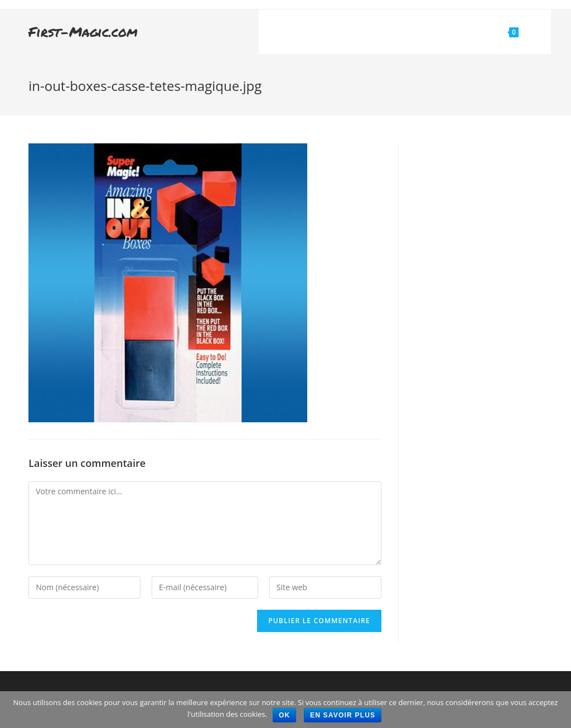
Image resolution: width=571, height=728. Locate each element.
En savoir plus (343, 715)
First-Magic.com (83, 32)
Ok (284, 715)
